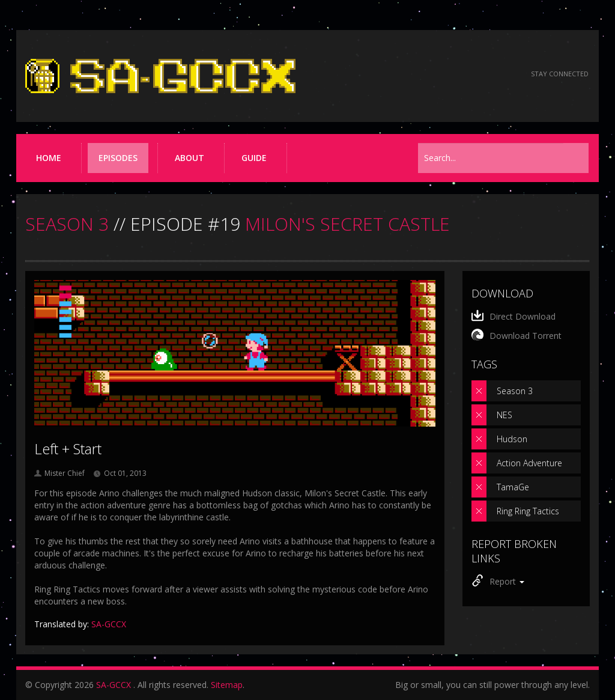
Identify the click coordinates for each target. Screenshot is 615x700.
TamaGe (513, 487)
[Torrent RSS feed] (501, 74)
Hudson (512, 439)
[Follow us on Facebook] (436, 74)
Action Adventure (529, 463)
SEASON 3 (67, 224)
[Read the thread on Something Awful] (404, 74)
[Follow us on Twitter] (469, 74)
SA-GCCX (114, 685)
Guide (254, 158)
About (189, 158)
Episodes (118, 158)
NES (504, 415)
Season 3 (515, 391)
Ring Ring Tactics (528, 511)
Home (49, 158)
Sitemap (227, 685)
